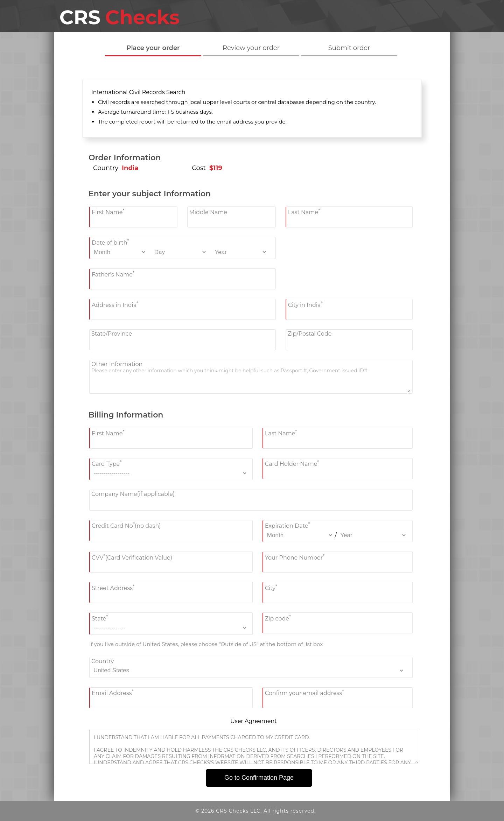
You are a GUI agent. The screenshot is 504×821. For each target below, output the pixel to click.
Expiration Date (288, 525)
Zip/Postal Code (310, 334)
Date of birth (110, 242)
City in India (305, 304)
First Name (108, 212)
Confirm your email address (304, 692)
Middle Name (208, 212)
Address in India (115, 304)
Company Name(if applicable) (133, 494)
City (271, 587)
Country (103, 661)
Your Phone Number (295, 557)
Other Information (117, 364)
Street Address (113, 587)
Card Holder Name (292, 463)
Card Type (107, 463)
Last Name (304, 212)
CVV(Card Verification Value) (132, 557)
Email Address (113, 692)
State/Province (112, 334)
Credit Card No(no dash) (126, 525)
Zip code (278, 617)
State (100, 617)
